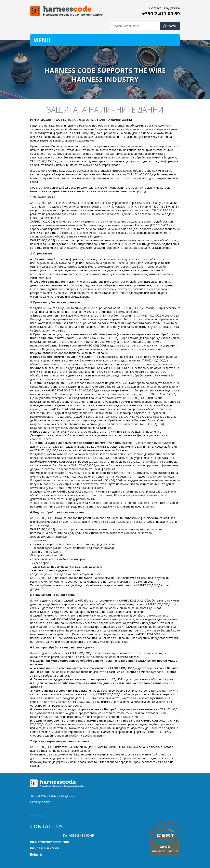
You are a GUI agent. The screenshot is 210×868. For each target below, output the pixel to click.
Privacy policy (40, 802)
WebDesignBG (39, 816)
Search (171, 26)
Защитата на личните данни (52, 796)
